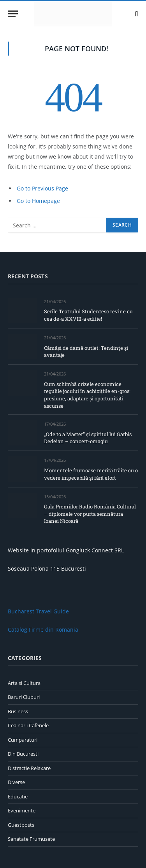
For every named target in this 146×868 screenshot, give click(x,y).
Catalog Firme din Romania (43, 630)
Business (18, 711)
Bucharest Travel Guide (38, 611)
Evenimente (22, 810)
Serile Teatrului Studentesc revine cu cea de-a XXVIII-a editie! (88, 315)
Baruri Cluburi (24, 697)
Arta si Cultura (24, 683)
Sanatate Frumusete (31, 839)
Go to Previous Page (42, 188)
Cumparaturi (23, 740)
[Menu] (13, 14)
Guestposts (21, 825)
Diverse (16, 782)
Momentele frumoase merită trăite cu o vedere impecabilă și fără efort (91, 474)
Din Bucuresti (23, 754)
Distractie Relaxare (29, 768)
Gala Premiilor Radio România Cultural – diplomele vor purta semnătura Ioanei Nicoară (90, 514)
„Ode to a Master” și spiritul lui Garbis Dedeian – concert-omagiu (88, 438)
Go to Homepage (38, 201)
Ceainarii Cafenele (28, 725)
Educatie (18, 796)
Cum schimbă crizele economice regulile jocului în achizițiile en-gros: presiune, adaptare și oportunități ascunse (87, 395)
